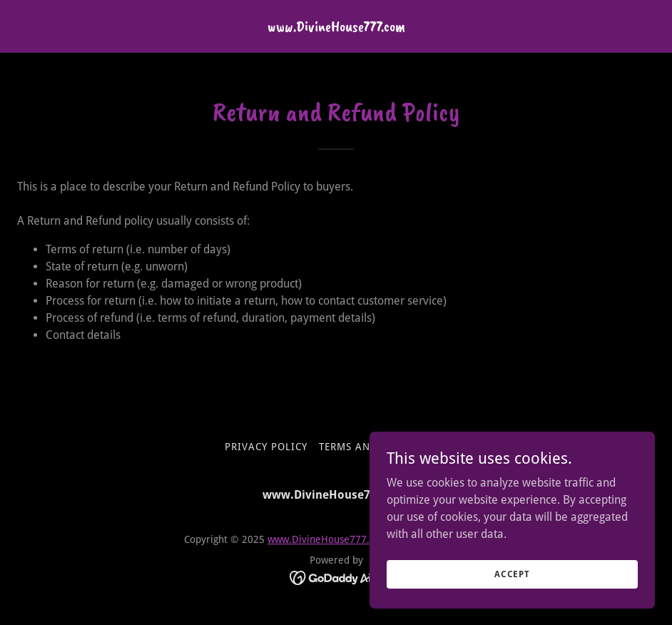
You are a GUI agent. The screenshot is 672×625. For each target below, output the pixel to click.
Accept (512, 594)
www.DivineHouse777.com (328, 539)
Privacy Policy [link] (266, 447)
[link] (336, 27)
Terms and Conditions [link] (383, 447)
